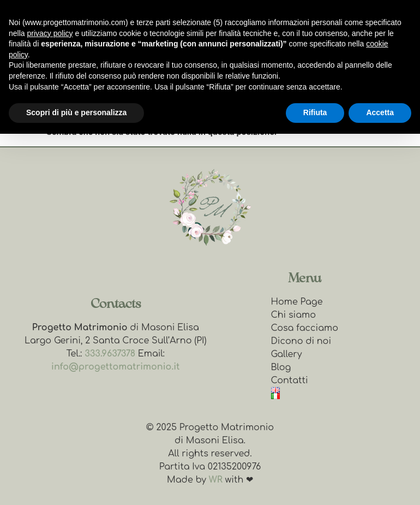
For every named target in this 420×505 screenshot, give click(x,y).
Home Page (297, 302)
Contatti (290, 381)
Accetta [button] (380, 112)
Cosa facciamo (305, 328)
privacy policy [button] (50, 33)
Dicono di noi (301, 341)
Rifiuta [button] (315, 112)
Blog (281, 367)
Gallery (287, 354)
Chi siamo (294, 315)
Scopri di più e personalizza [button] (76, 112)
